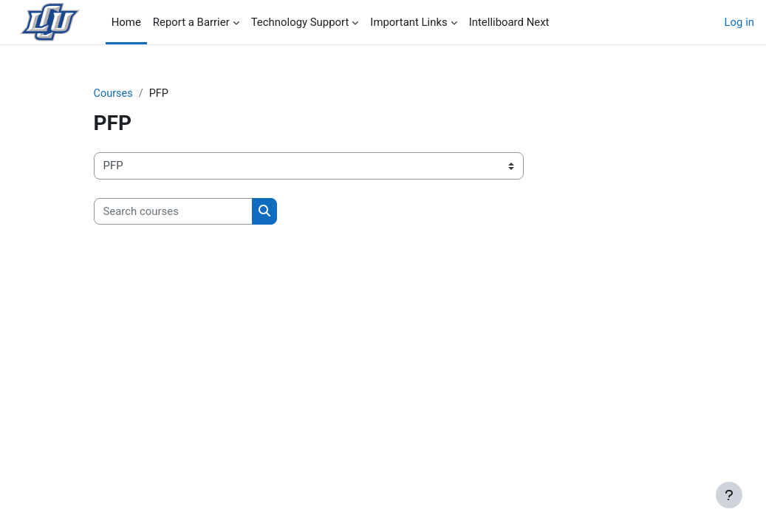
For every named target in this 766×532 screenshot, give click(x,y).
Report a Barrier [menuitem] (191, 22)
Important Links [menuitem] (408, 22)
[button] (702, 422)
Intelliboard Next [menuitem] (509, 22)
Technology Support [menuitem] (300, 22)
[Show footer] (729, 495)
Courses (114, 94)
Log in (739, 22)
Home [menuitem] (126, 22)
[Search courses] (173, 211)
